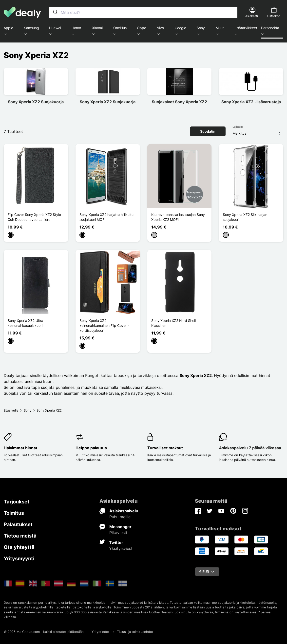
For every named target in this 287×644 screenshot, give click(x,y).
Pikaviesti (118, 533)
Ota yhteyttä (19, 547)
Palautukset (18, 524)
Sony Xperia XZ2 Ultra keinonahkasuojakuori (25, 323)
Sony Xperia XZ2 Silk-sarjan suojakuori (245, 217)
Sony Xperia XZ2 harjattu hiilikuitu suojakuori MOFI (106, 217)
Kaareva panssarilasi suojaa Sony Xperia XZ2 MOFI (178, 217)
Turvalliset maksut (165, 448)
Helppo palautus (91, 448)
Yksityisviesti (121, 548)
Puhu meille (120, 517)
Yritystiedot (100, 632)
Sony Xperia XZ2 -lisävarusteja (251, 102)
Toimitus (14, 513)
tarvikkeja (147, 375)
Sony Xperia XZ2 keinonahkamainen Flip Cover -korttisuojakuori (104, 325)
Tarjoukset (17, 502)
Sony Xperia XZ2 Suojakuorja (36, 102)
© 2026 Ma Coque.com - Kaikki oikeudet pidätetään (44, 632)
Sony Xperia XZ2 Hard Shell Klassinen (173, 323)
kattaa (107, 375)
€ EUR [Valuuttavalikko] (207, 571)
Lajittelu (238, 127)
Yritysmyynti (19, 559)
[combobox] (143, 12)
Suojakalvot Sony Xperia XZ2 (179, 102)
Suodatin (208, 131)
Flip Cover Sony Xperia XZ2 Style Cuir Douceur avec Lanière (34, 217)
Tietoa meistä (20, 536)
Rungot (92, 375)
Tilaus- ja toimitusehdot (135, 632)
